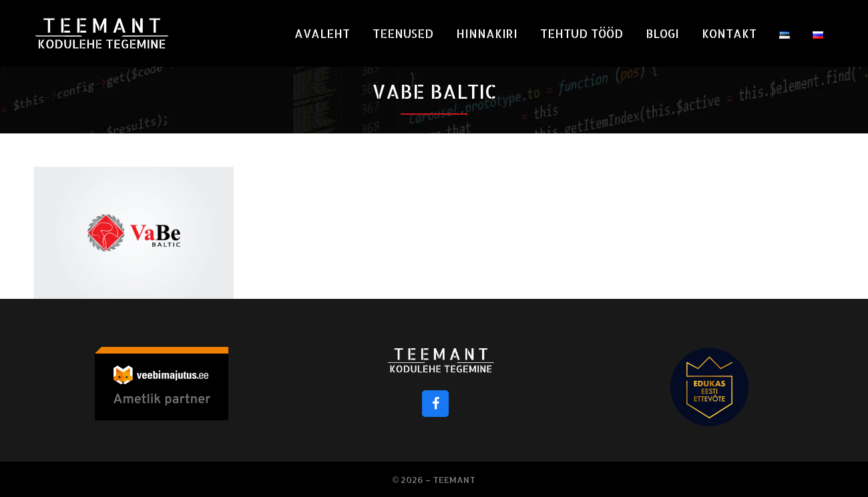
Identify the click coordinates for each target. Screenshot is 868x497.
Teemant (454, 480)
